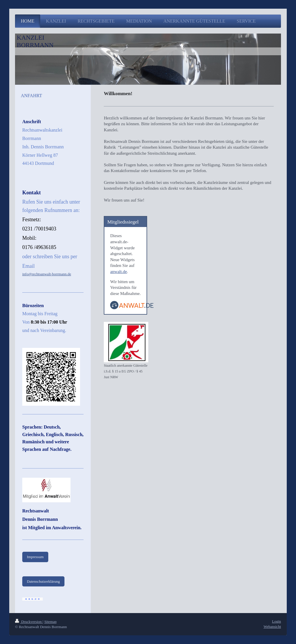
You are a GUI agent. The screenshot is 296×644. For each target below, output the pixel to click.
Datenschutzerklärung (43, 581)
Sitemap (50, 622)
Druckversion (29, 622)
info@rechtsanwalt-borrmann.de (47, 274)
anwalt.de (119, 272)
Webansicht (272, 627)
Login (276, 621)
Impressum (35, 557)
